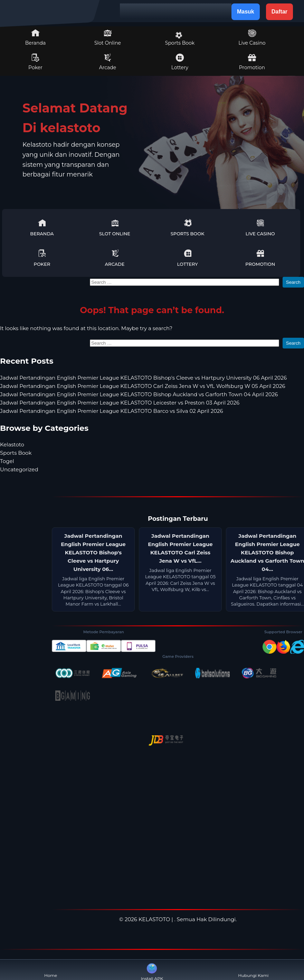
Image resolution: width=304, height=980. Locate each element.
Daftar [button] (279, 12)
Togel (7, 461)
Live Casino (252, 37)
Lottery (180, 62)
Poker (35, 62)
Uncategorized (19, 469)
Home (51, 970)
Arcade (108, 62)
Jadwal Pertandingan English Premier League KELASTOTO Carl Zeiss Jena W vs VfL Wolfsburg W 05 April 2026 (143, 386)
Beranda (36, 37)
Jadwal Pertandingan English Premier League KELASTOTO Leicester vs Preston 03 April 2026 (120, 403)
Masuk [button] (246, 12)
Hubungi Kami (253, 970)
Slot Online (108, 37)
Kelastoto (12, 444)
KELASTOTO (154, 919)
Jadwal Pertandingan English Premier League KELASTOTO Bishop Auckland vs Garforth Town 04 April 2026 (139, 394)
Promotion (252, 62)
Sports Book (180, 39)
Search (293, 282)
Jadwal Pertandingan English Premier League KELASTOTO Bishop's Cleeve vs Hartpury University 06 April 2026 (143, 378)
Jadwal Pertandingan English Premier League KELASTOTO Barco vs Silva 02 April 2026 (112, 411)
